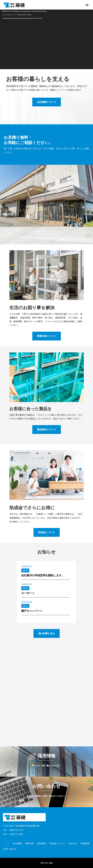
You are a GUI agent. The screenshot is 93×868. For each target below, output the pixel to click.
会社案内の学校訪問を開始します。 (43, 575)
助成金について (47, 532)
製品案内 (42, 843)
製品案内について (47, 429)
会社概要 (17, 843)
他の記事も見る (47, 633)
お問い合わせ (10, 849)
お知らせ (25, 570)
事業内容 (30, 843)
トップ (6, 843)
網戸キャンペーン (32, 611)
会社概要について (47, 102)
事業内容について (47, 336)
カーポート (28, 593)
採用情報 (85, 843)
